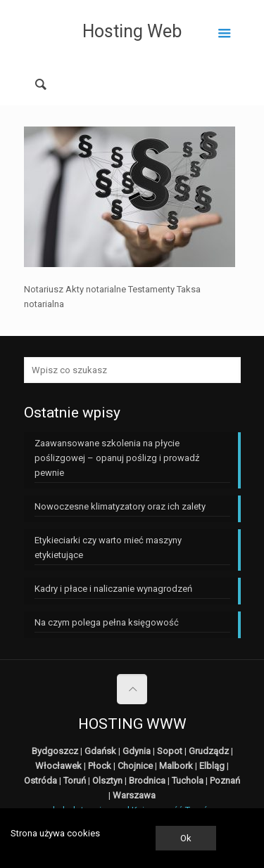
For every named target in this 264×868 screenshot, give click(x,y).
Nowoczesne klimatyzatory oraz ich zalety (120, 506)
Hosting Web (132, 31)
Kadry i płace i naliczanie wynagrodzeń (113, 589)
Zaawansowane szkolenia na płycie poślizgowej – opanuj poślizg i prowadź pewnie (117, 458)
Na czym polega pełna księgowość (107, 622)
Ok (186, 838)
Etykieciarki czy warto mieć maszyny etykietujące (108, 548)
